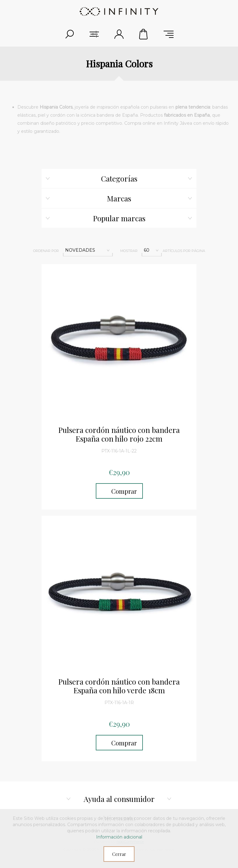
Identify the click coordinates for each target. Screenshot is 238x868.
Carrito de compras (144, 34)
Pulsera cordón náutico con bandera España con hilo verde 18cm (119, 686)
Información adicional (119, 837)
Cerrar (119, 854)
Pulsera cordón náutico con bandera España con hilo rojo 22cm (119, 434)
